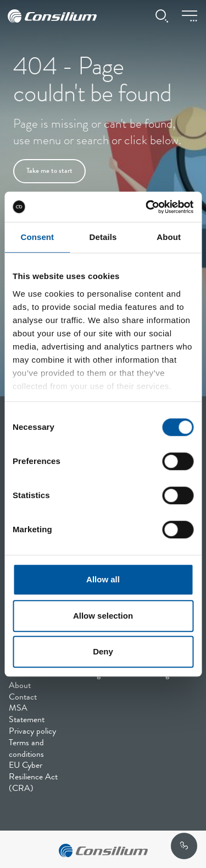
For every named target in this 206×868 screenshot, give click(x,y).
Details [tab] (103, 237)
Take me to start (49, 171)
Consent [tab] (37, 237)
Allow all (103, 579)
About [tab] (169, 237)
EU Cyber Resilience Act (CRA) (33, 778)
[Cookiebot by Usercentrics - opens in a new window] (147, 207)
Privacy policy (32, 732)
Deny (103, 651)
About (20, 686)
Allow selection (103, 616)
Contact (23, 698)
